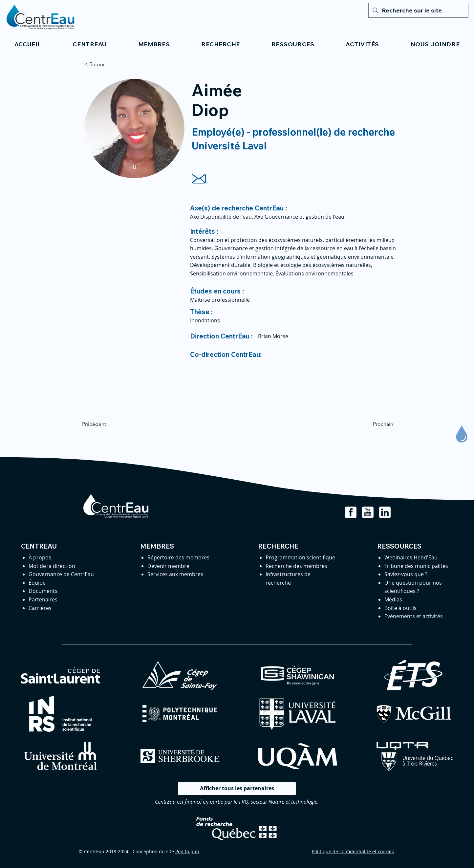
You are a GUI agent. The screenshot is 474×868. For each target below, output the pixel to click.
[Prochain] (377, 424)
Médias (393, 599)
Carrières (40, 608)
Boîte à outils (400, 608)
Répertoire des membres (178, 557)
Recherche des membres (296, 566)
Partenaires (43, 599)
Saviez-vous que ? (406, 574)
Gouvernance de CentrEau (61, 574)
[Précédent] (104, 424)
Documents (43, 591)
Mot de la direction (52, 566)
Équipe (37, 583)
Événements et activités (414, 616)
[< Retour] (106, 64)
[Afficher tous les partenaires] (237, 789)
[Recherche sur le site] (418, 10)
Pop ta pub (187, 851)
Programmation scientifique (300, 557)
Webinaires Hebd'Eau (411, 557)
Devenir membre (168, 566)
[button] (90, 44)
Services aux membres (175, 574)
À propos (40, 557)
